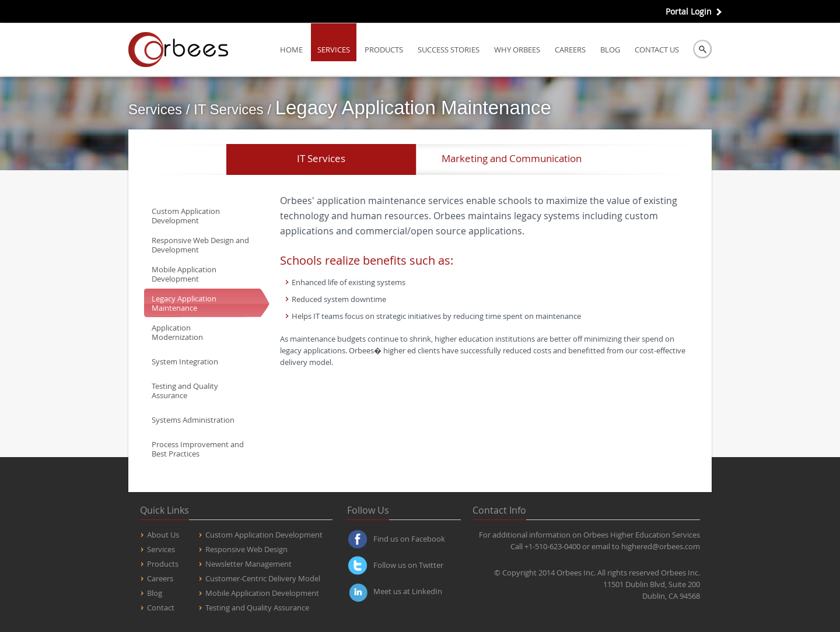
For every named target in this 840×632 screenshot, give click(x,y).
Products (384, 50)
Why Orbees (517, 50)
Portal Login (689, 11)
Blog (610, 50)
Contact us (657, 50)
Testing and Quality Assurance (185, 391)
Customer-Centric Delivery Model (263, 578)
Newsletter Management (249, 564)
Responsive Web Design (246, 549)
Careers (570, 50)
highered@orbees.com (661, 546)
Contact (161, 608)
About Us (163, 535)
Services (334, 50)
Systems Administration (193, 420)
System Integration (185, 361)
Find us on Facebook (409, 539)
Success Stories (449, 50)
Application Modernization (177, 332)
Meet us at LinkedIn (408, 591)
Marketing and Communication (512, 158)
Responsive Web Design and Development (200, 245)
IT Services (321, 158)
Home (291, 50)
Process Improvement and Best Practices (198, 449)
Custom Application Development (186, 216)
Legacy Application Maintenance (184, 303)
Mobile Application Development (184, 274)
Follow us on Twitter (408, 565)
